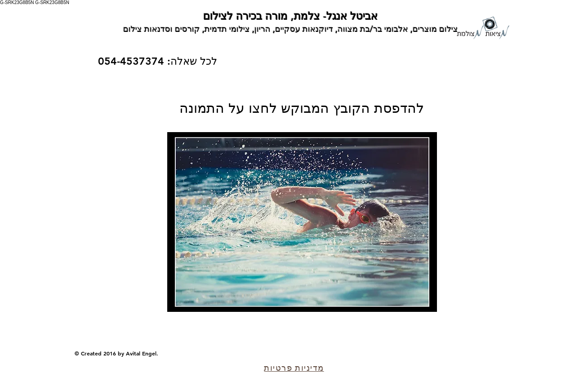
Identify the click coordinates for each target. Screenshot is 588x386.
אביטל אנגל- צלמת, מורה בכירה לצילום (290, 16)
